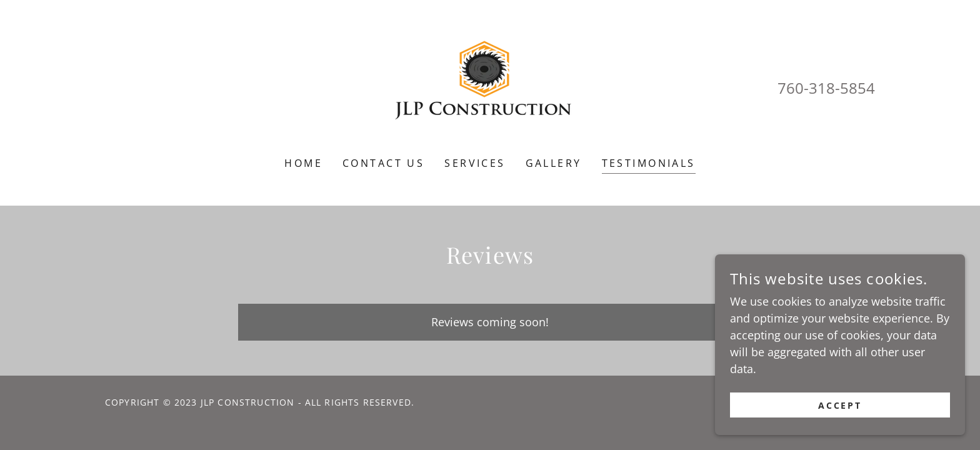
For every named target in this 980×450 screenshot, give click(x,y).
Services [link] (475, 163)
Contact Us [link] (383, 163)
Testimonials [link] (649, 163)
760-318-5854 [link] (826, 88)
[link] (490, 86)
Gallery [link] (554, 163)
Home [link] (303, 163)
